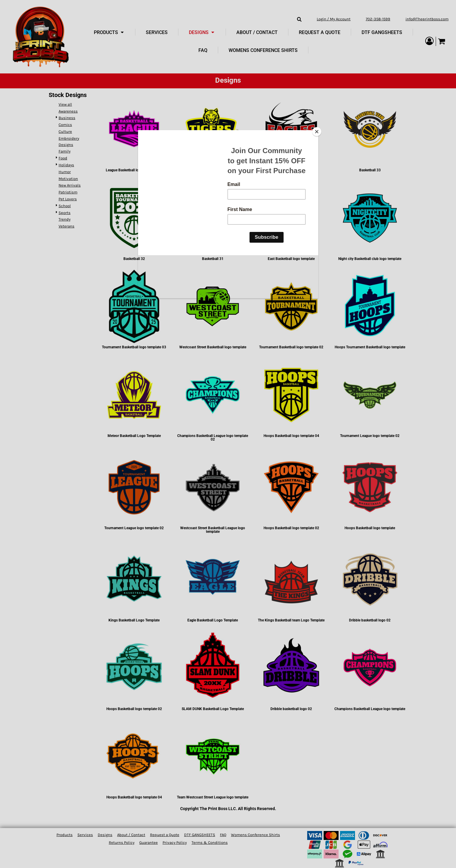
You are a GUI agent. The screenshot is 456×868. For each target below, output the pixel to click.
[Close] (317, 132)
